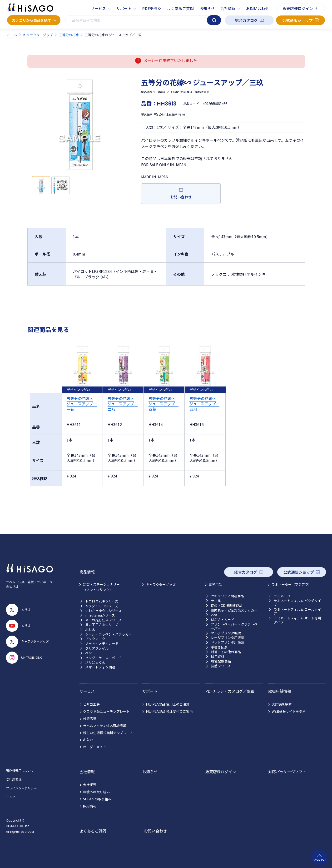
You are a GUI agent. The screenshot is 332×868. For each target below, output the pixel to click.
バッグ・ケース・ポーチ (103, 658)
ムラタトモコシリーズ (102, 606)
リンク (11, 797)
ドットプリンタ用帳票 (228, 642)
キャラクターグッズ (161, 584)
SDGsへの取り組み (97, 799)
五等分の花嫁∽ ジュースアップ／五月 (204, 404)
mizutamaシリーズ (100, 615)
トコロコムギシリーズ (102, 601)
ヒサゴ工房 (91, 704)
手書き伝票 (219, 647)
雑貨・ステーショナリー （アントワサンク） (101, 587)
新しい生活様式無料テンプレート (108, 733)
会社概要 (90, 785)
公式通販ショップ (297, 20)
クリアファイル (97, 648)
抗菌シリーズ (221, 666)
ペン (89, 653)
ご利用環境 (14, 779)
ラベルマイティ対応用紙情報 (105, 726)
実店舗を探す (282, 704)
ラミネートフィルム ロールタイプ (297, 612)
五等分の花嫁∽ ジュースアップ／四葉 (164, 404)
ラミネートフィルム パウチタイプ (297, 603)
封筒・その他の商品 (226, 652)
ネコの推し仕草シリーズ (103, 620)
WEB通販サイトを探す (289, 711)
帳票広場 (90, 718)
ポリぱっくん (95, 662)
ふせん (90, 630)
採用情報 (90, 806)
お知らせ (207, 8)
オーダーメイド (95, 747)
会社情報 (228, 8)
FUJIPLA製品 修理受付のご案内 (169, 711)
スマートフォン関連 (100, 667)
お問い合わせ (258, 8)
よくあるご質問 (180, 8)
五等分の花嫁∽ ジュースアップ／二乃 (123, 404)
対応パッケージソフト (287, 772)
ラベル (216, 601)
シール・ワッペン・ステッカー (109, 634)
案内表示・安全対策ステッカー (234, 610)
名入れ (88, 740)
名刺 (214, 615)
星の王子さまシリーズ (102, 625)
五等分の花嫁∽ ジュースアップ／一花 (82, 404)
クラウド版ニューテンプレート (106, 711)
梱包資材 (218, 656)
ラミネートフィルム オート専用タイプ (297, 620)
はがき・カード (223, 620)
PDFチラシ (152, 8)
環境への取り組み (96, 792)
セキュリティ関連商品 (227, 596)
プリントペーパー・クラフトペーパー (234, 626)
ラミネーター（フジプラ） (292, 584)
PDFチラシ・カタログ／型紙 (230, 691)
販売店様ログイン (298, 8)
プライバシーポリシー (21, 788)
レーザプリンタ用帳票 (228, 638)
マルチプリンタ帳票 (226, 633)
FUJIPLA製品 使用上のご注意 (168, 704)
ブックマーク (95, 639)
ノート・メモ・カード (102, 644)
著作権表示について (20, 770)
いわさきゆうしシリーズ (103, 611)
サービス (98, 8)
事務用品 (215, 584)
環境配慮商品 (221, 661)
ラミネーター (284, 596)
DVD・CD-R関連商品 (227, 605)
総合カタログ (246, 20)
